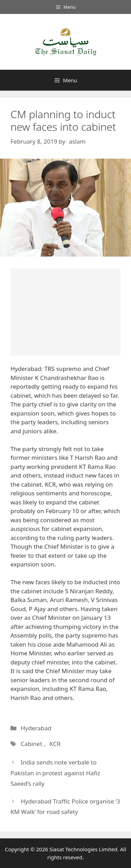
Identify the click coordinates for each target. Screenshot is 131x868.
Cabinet (31, 744)
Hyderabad (36, 728)
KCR (55, 744)
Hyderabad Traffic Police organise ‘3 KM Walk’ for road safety (65, 807)
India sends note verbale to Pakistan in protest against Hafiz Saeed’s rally (55, 773)
